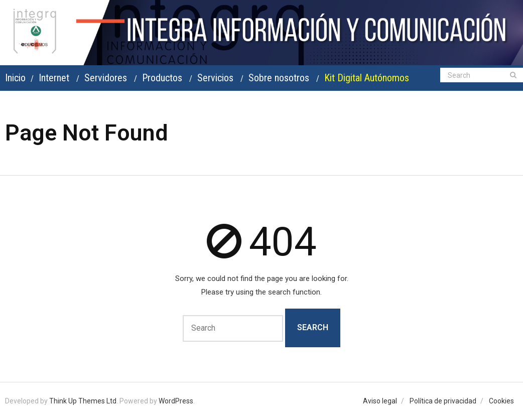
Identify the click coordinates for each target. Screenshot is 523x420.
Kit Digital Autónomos (367, 78)
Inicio (15, 78)
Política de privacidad (443, 401)
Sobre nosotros (279, 78)
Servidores (106, 78)
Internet (54, 78)
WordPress (176, 401)
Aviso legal (380, 401)
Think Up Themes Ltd (83, 401)
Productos (162, 78)
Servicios (215, 78)
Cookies (501, 401)
